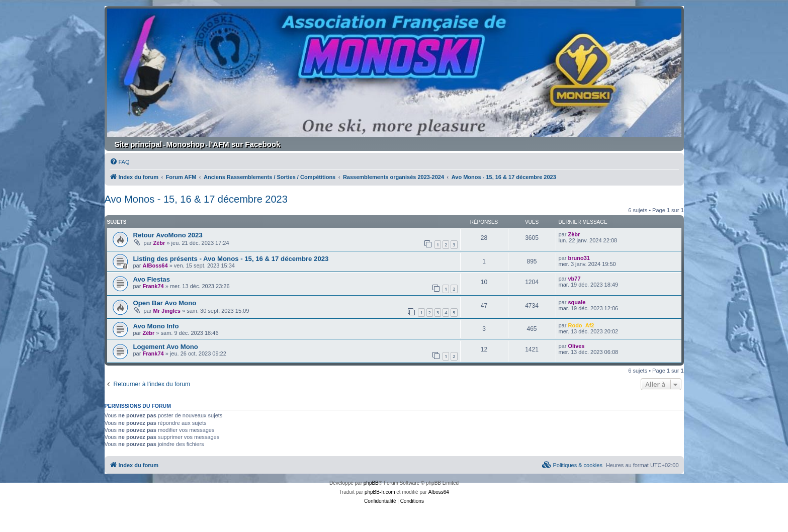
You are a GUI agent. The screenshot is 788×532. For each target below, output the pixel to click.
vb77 (574, 279)
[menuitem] (120, 162)
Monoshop (186, 144)
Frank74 (153, 286)
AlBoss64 (155, 265)
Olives (576, 346)
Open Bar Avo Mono (165, 303)
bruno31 (579, 258)
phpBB (371, 483)
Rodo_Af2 (581, 325)
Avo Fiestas (152, 279)
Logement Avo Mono (166, 347)
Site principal (138, 144)
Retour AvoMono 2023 (168, 235)
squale (577, 302)
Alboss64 (439, 492)
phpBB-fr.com (380, 492)
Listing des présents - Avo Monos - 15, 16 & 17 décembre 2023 (231, 259)
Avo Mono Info (156, 326)
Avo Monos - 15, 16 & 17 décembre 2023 (196, 199)
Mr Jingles (167, 311)
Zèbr (159, 243)
